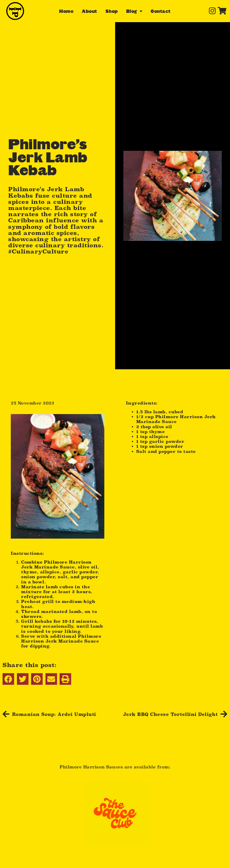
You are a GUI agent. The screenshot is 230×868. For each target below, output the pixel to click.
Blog (134, 11)
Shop (112, 11)
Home (66, 11)
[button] (8, 679)
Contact (161, 11)
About (89, 11)
